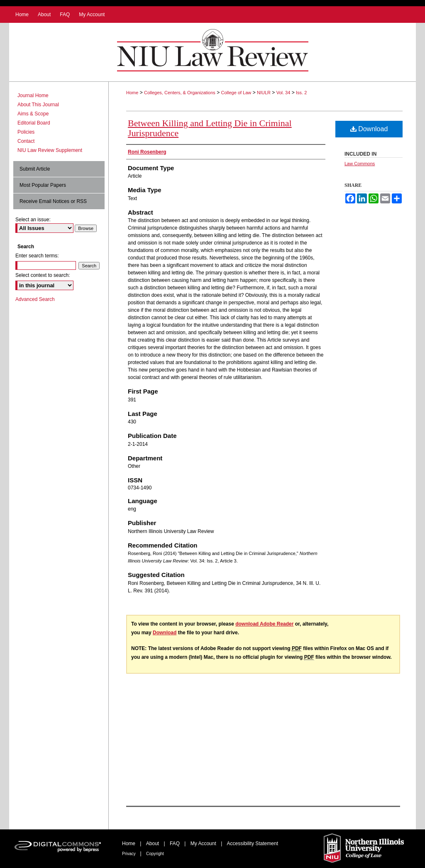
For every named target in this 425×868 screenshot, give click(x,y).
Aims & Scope (33, 114)
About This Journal (38, 105)
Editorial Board (34, 123)
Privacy (129, 854)
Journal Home (33, 95)
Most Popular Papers (43, 185)
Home (132, 93)
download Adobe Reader (264, 624)
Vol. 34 (283, 93)
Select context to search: (43, 275)
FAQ (175, 844)
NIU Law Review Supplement (50, 150)
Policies (26, 132)
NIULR (264, 93)
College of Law (236, 93)
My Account (204, 844)
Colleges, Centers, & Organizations (180, 93)
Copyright (155, 854)
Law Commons (360, 164)
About (153, 844)
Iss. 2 (301, 93)
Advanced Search (35, 299)
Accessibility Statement (253, 844)
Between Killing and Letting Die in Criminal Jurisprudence (210, 128)
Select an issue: (33, 220)
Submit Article (35, 169)
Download (369, 129)
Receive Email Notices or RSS (53, 201)
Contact (26, 141)
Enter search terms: (37, 256)
